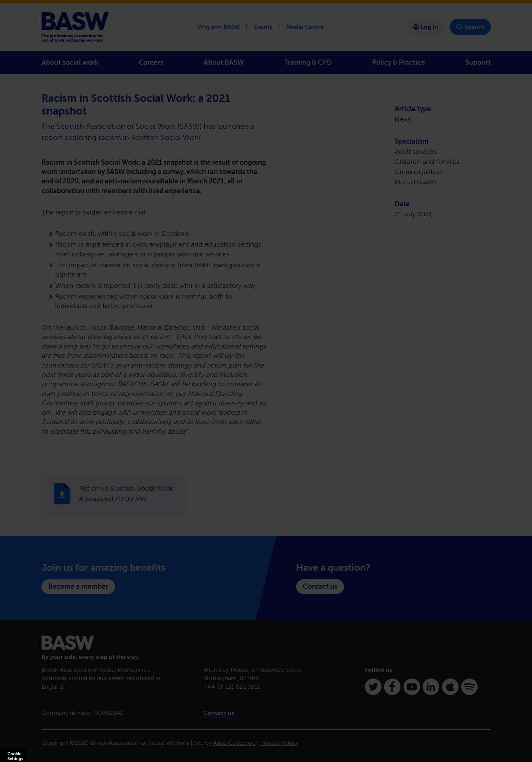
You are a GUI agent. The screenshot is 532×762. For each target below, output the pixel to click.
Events (263, 27)
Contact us (320, 586)
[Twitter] (373, 687)
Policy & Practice (399, 63)
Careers (151, 63)
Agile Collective (234, 743)
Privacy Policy (279, 743)
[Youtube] (412, 687)
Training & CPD (308, 63)
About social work (70, 63)
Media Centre (305, 27)
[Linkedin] (431, 687)
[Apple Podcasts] (450, 687)
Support (478, 63)
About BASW (224, 63)
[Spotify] (469, 687)
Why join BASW (219, 27)
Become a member (78, 586)
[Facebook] (392, 687)
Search (470, 27)
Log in (425, 27)
